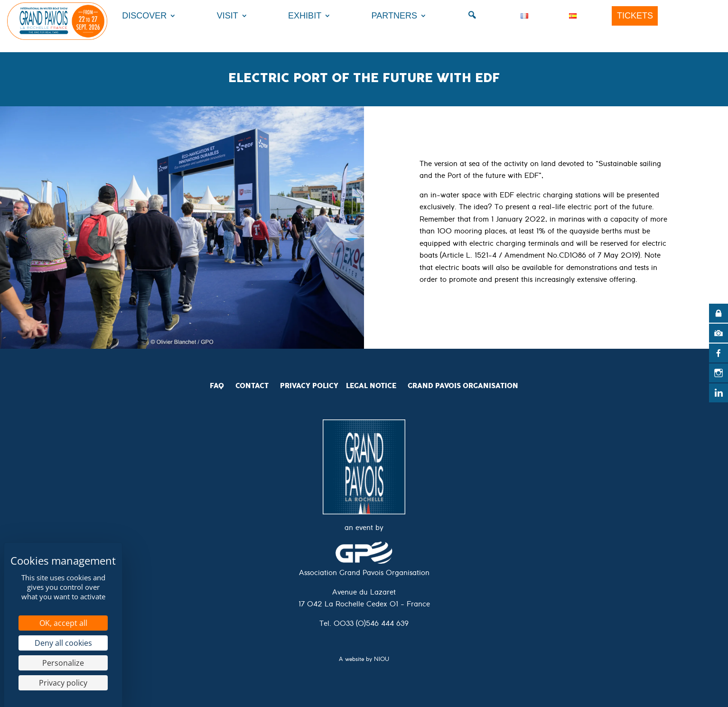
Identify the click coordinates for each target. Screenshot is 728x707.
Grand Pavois (435, 386)
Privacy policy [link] (63, 683)
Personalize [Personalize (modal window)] (63, 663)
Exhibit (305, 16)
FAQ (217, 386)
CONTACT (252, 386)
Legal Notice (371, 386)
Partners (394, 16)
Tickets (635, 16)
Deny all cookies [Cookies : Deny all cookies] (63, 643)
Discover (144, 16)
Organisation (490, 386)
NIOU (382, 660)
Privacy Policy (309, 386)
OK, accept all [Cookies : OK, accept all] (63, 623)
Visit (228, 16)
